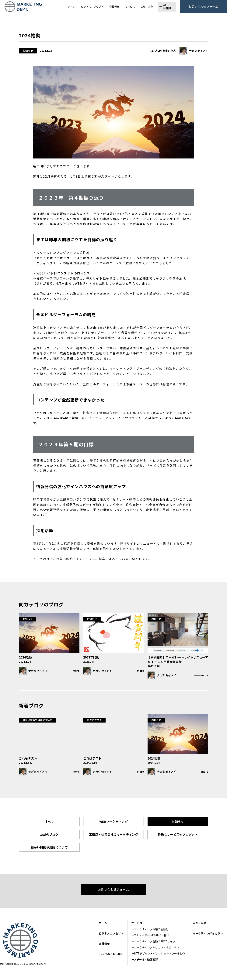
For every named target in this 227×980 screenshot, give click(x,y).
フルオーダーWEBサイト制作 (151, 935)
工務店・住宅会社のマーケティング (113, 834)
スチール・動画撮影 (146, 959)
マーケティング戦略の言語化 (153, 929)
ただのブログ (49, 834)
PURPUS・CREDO (111, 954)
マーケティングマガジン (208, 933)
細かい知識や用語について (49, 847)
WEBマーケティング (113, 822)
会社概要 (104, 944)
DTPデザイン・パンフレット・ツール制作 (159, 953)
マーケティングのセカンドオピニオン (157, 947)
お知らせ (178, 822)
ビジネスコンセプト (111, 933)
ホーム (103, 923)
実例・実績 (200, 923)
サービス (137, 923)
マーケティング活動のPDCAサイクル (156, 941)
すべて (49, 822)
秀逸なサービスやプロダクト (178, 834)
